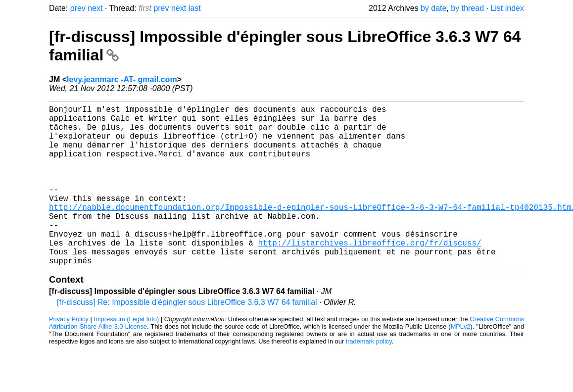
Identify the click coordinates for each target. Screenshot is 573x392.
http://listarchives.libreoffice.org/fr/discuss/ (369, 274)
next (95, 8)
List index (507, 8)
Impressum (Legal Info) (126, 355)
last (195, 8)
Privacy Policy (69, 355)
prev (78, 8)
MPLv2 (461, 362)
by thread (467, 8)
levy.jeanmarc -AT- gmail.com (122, 79)
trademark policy (369, 377)
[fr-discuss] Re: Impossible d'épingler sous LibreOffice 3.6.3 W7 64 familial (187, 338)
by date (433, 8)
